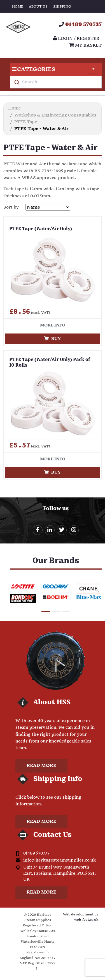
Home (18, 7)
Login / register (76, 39)
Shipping (62, 7)
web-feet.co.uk (86, 920)
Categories (54, 70)
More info (53, 325)
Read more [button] (41, 766)
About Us (38, 7)
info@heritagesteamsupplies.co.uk (60, 860)
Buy (53, 339)
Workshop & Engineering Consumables (55, 115)
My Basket (85, 45)
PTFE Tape (26, 122)
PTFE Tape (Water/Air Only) (41, 229)
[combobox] (56, 82)
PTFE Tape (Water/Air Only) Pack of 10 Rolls (50, 363)
